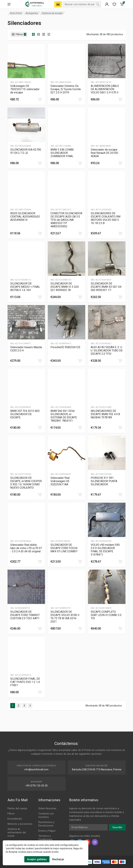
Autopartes (32, 13)
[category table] (49, 34)
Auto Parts (16, 13)
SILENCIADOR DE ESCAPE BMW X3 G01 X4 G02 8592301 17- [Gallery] (106, 287)
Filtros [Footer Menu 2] (11, 814)
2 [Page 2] (18, 706)
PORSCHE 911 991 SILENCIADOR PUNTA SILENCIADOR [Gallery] (104, 481)
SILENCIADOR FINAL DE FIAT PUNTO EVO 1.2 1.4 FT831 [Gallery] (25, 682)
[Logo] (35, 4)
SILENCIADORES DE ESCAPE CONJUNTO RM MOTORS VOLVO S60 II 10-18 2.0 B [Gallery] (106, 218)
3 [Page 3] (24, 706)
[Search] (98, 4)
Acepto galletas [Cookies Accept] (37, 859)
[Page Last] (30, 706)
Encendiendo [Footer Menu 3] (15, 819)
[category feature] (44, 34)
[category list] (39, 34)
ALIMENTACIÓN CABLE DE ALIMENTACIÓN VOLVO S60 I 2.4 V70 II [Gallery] (105, 89)
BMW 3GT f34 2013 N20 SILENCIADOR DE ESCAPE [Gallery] (25, 414)
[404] (107, 4)
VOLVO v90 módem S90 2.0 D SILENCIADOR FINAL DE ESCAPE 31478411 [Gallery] (105, 550)
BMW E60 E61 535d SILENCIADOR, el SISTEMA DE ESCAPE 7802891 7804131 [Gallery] (64, 416)
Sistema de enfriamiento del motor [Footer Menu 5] (17, 832)
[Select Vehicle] (58, 4)
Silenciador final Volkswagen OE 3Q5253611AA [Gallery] (60, 481)
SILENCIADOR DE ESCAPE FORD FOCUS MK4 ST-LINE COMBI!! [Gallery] (64, 548)
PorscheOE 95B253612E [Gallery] (65, 347)
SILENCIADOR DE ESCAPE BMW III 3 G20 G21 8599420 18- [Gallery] (65, 287)
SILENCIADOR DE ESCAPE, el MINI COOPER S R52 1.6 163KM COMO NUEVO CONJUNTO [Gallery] (26, 483)
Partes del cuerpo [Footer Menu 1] (17, 808)
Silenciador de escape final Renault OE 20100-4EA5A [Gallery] (105, 153)
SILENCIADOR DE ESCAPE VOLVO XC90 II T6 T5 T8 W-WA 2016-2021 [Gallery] (65, 617)
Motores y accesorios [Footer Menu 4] (20, 824)
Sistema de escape (52, 13)
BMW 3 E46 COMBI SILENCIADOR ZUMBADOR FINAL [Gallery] (62, 153)
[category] (33, 34)
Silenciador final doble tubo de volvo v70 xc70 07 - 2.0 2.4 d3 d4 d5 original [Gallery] (26, 548)
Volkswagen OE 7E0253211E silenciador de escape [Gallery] (25, 89)
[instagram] (95, 842)
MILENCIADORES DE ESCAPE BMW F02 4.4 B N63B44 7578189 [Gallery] (105, 414)
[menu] (9, 4)
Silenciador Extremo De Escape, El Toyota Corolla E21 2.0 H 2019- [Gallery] (66, 89)
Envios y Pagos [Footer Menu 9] (47, 831)
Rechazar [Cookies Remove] (58, 859)
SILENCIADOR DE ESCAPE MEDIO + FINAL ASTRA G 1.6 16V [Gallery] (25, 287)
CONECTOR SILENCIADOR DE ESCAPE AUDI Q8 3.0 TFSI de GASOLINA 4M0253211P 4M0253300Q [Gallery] (66, 220)
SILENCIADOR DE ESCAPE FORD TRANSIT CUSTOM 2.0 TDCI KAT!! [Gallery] (25, 615)
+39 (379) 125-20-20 (36, 786)
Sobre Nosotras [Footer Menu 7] (47, 808)
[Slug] (26, 61)
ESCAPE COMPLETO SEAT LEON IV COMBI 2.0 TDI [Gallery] (106, 615)
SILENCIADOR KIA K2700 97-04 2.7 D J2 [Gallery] (26, 151)
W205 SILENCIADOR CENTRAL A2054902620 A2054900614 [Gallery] (25, 217)
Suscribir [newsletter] (117, 827)
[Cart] (122, 4)
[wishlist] (114, 4)
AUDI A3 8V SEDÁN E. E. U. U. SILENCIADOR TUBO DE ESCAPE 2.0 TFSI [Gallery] (107, 350)
